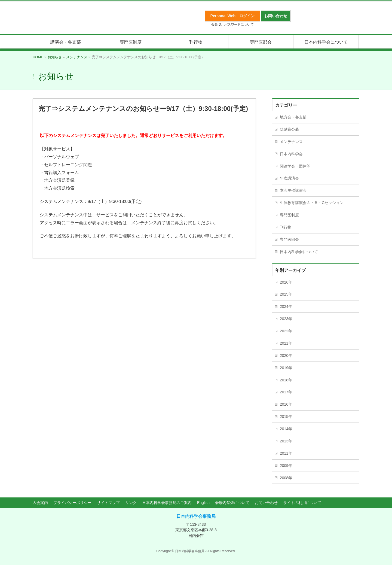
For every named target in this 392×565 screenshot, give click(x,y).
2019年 (286, 368)
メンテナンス (291, 142)
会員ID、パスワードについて (232, 25)
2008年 (286, 478)
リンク (131, 503)
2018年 (286, 380)
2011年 (286, 453)
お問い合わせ (266, 503)
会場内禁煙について (232, 503)
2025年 (286, 294)
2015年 (286, 417)
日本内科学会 (291, 154)
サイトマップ (108, 503)
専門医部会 (289, 239)
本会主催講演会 (293, 190)
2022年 (286, 331)
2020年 (286, 356)
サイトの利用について (302, 503)
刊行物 (286, 227)
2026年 (286, 282)
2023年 (286, 319)
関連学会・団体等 (295, 166)
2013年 (286, 441)
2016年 (286, 404)
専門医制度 (289, 215)
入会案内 (40, 503)
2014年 (286, 429)
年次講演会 (289, 178)
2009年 (286, 466)
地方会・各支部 (293, 117)
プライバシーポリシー (72, 503)
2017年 (286, 392)
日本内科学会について (299, 252)
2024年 (286, 306)
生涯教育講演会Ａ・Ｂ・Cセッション (312, 203)
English (203, 503)
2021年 (286, 343)
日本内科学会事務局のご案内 (167, 503)
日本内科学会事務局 (196, 516)
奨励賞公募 (289, 129)
